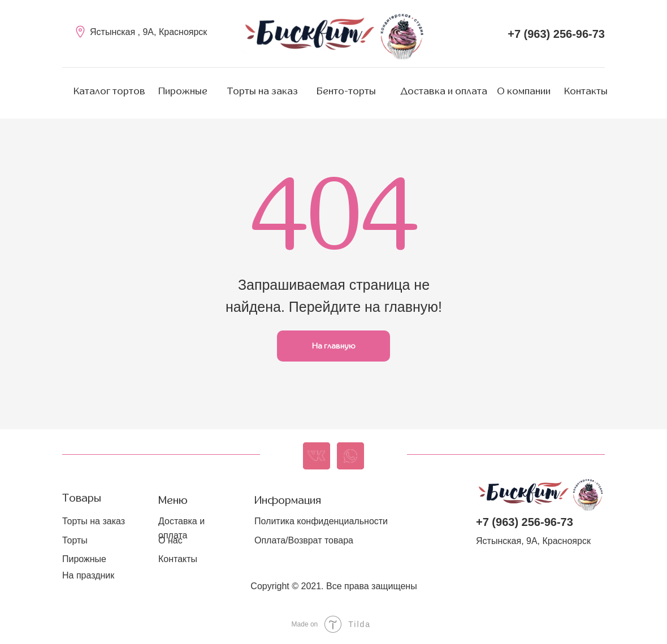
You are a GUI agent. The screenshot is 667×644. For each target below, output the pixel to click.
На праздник (88, 575)
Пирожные (183, 91)
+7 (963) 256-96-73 (556, 34)
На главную (334, 346)
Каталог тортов (109, 91)
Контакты (586, 91)
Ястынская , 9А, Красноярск (148, 32)
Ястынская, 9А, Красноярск (533, 541)
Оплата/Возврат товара (304, 540)
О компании (524, 91)
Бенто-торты (346, 91)
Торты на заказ (263, 91)
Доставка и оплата (444, 91)
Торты (75, 540)
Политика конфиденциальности (321, 521)
